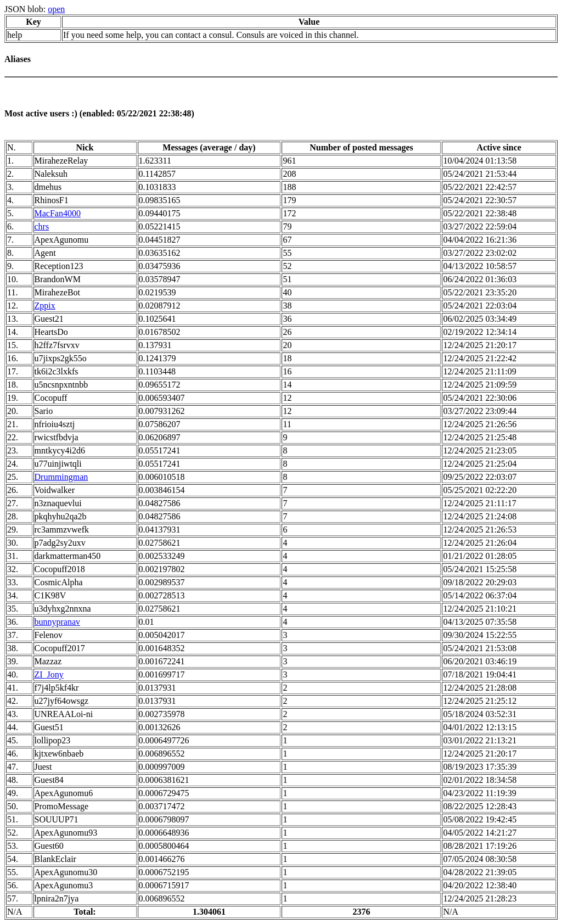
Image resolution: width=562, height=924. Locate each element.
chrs (42, 226)
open (56, 9)
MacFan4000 (58, 213)
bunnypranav (58, 622)
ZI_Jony (49, 674)
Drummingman (61, 477)
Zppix (45, 306)
